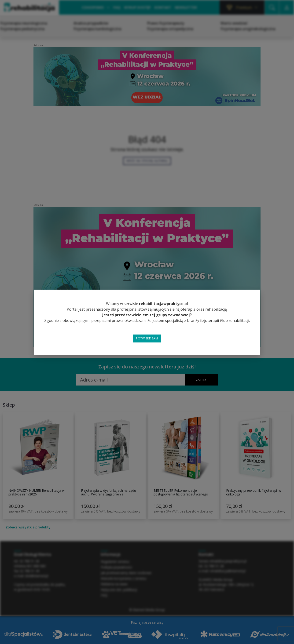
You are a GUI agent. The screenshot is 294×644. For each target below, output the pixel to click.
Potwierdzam (147, 338)
